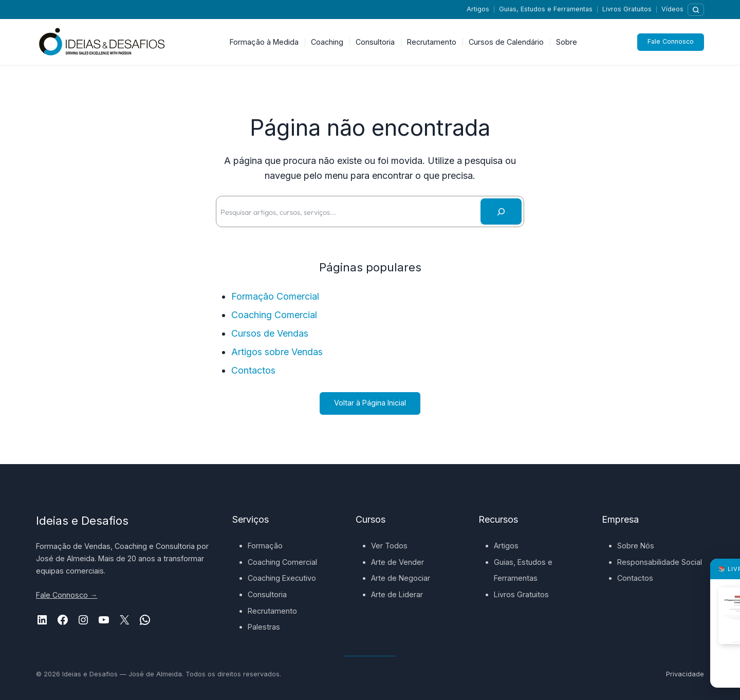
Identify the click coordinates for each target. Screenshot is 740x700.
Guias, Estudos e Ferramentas (546, 9)
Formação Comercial (275, 296)
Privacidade (685, 674)
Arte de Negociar (401, 578)
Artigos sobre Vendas (277, 352)
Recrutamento (272, 611)
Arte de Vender (397, 562)
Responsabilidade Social (660, 562)
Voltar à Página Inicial (370, 403)
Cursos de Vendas (270, 333)
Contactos (253, 370)
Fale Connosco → (67, 595)
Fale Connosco (671, 42)
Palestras (264, 627)
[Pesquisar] (696, 10)
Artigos (478, 9)
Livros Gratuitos (627, 9)
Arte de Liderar (397, 594)
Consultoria (267, 594)
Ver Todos (389, 546)
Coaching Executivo (282, 578)
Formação (265, 546)
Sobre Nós (636, 546)
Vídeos (672, 9)
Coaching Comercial (274, 315)
